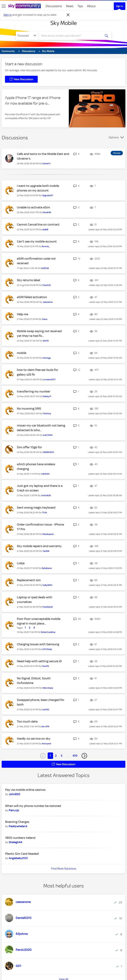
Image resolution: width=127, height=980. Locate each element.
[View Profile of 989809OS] (49, 452)
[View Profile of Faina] (45, 319)
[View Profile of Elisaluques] (48, 534)
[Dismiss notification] (68, 15)
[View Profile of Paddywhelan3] (18, 826)
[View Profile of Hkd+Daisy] (48, 688)
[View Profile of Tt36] (45, 513)
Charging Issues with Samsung (38, 644)
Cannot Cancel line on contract (38, 224)
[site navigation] (4, 6)
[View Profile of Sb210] (46, 341)
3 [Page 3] (62, 756)
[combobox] (71, 36)
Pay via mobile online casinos (25, 790)
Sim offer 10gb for (29, 447)
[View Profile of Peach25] (47, 285)
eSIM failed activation (32, 297)
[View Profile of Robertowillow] (48, 632)
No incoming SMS (29, 409)
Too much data (27, 721)
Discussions (54, 6)
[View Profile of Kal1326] (45, 268)
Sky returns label (28, 280)
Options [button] (114, 137)
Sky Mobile (64, 23)
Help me (22, 314)
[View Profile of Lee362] (45, 710)
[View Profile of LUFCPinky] (47, 649)
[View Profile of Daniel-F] (47, 164)
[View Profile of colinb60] (45, 474)
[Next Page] (84, 756)
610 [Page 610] (75, 756)
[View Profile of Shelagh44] (15, 842)
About (91, 6)
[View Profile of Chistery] (47, 414)
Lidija (21, 563)
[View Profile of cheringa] (47, 358)
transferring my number (34, 391)
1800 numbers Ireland (20, 838)
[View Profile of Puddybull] (48, 607)
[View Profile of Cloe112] (45, 666)
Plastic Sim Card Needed (22, 854)
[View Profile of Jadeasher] (48, 302)
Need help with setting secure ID (39, 661)
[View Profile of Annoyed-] (47, 744)
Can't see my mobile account (37, 241)
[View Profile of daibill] (45, 229)
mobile (22, 353)
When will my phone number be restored (33, 806)
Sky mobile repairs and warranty (39, 546)
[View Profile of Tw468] (46, 551)
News (70, 6)
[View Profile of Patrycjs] (14, 810)
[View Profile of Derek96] (47, 212)
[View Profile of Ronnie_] (46, 246)
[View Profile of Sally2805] (47, 585)
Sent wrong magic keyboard (36, 508)
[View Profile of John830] (14, 794)
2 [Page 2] (56, 756)
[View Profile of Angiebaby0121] (18, 858)
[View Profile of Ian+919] (45, 726)
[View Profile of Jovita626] (46, 495)
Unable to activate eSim (33, 207)
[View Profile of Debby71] (47, 396)
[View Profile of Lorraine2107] (49, 379)
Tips (80, 6)
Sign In (120, 6)
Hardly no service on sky (34, 739)
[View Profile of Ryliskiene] (47, 568)
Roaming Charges (17, 822)
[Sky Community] (24, 6)
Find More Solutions (64, 869)
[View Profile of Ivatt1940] (48, 435)
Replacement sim (29, 580)
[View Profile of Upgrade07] (48, 195)
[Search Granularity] (27, 36)
